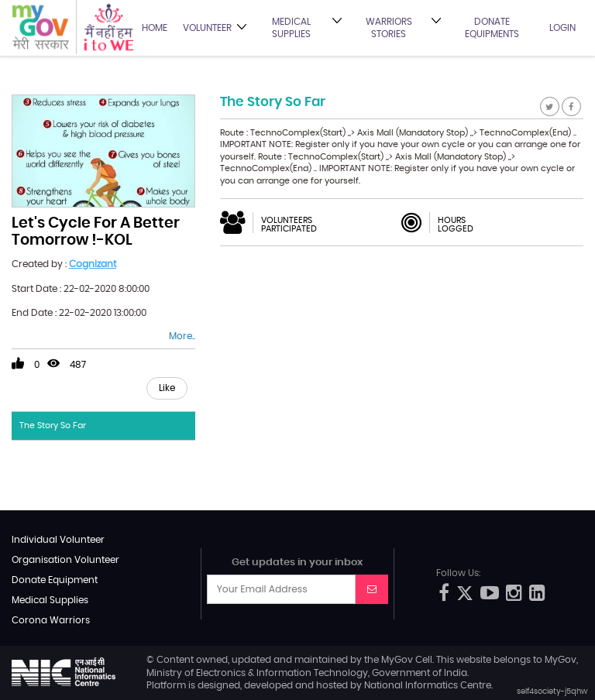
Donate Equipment (55, 580)
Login (562, 28)
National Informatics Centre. (428, 685)
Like (167, 388)
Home (155, 28)
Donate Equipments (492, 28)
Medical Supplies (291, 28)
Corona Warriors (51, 620)
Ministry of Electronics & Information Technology (257, 673)
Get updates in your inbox (297, 563)
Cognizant (93, 264)
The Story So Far (53, 425)
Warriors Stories (389, 28)
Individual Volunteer (58, 540)
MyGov (397, 660)
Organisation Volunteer (65, 560)
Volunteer (207, 28)
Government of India (420, 673)
